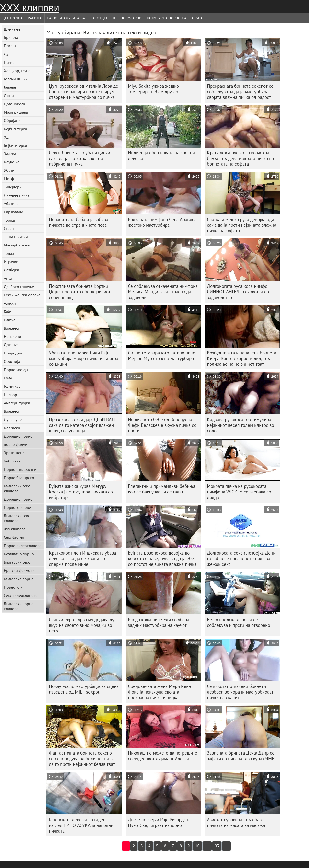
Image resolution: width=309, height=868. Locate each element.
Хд (6, 137)
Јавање (10, 87)
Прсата (10, 46)
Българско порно (19, 579)
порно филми (16, 444)
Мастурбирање (17, 245)
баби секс (12, 461)
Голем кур (12, 386)
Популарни (131, 18)
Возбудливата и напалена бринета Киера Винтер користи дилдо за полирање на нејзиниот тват (242, 358)
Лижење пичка (17, 195)
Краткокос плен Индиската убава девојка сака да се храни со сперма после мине (82, 558)
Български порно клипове (19, 606)
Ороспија (12, 361)
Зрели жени (14, 453)
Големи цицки (16, 79)
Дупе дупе (13, 419)
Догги (9, 96)
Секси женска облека (22, 295)
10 (197, 846)
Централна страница (22, 18)
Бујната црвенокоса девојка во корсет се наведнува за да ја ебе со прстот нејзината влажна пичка (162, 558)
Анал (8, 278)
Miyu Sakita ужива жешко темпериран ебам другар (153, 89)
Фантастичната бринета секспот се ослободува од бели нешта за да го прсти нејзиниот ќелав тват (82, 759)
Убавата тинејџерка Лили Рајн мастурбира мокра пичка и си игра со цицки (84, 358)
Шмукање (12, 29)
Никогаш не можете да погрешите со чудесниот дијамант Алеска (163, 756)
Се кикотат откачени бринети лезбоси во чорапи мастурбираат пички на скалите (240, 692)
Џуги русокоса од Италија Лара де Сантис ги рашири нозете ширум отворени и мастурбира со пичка (84, 92)
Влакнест (12, 328)
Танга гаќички (16, 237)
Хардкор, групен (18, 71)
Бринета (11, 37)
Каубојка (12, 162)
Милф (9, 179)
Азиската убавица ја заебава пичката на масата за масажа (236, 822)
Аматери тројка (17, 403)
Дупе (8, 54)
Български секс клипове (17, 488)
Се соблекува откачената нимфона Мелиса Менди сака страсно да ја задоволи (163, 292)
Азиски (10, 303)
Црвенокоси (15, 104)
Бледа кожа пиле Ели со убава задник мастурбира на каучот (159, 622)
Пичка (9, 62)
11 (207, 846)
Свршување (14, 212)
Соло (8, 378)
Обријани (12, 120)
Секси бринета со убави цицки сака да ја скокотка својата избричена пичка (80, 158)
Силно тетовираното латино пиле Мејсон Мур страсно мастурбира (162, 356)
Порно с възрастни (20, 469)
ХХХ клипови (30, 8)
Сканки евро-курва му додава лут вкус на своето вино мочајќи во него (83, 625)
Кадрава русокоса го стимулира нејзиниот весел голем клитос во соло (240, 425)
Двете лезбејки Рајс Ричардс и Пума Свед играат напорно (159, 822)
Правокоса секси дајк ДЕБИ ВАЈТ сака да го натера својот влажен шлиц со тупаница (82, 425)
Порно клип (14, 587)
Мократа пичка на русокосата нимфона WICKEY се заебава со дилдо (239, 492)
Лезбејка (11, 270)
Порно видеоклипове (23, 546)
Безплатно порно (19, 554)
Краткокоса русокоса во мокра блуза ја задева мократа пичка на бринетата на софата (240, 158)
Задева (10, 154)
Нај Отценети (103, 18)
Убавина (11, 204)
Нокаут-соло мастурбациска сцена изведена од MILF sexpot (84, 689)
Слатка (10, 320)
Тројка (9, 220)
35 (217, 846)
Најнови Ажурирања (66, 18)
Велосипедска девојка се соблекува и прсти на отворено (239, 622)
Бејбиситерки (16, 129)
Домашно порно (18, 436)
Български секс (17, 562)
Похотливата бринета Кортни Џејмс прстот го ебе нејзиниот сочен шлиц (80, 292)
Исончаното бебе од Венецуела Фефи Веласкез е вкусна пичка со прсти (162, 425)
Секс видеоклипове (21, 595)
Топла (9, 253)
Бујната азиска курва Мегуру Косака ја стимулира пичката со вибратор (81, 492)
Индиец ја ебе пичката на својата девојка (161, 155)
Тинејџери (13, 187)
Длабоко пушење (19, 287)
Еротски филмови (19, 570)
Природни (13, 353)
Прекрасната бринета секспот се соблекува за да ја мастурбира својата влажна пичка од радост (240, 92)
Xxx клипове (15, 529)
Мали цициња (16, 112)
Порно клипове (17, 507)
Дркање (11, 345)
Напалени (12, 336)
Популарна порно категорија (175, 18)
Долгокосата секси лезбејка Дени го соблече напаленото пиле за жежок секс (241, 558)
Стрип (9, 228)
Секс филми (14, 537)
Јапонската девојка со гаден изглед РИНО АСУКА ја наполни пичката (81, 825)
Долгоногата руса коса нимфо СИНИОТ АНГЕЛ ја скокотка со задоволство (238, 292)
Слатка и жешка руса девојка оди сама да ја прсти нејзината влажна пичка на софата (242, 225)
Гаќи (8, 311)
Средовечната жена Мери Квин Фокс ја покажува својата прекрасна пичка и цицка (160, 692)
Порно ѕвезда (16, 370)
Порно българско (19, 478)
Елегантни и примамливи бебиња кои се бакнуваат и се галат (162, 489)
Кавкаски (12, 428)
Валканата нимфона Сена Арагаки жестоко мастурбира (162, 222)
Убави (9, 170)
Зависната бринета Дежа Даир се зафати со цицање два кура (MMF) (241, 756)
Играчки (11, 262)
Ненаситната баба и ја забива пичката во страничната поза (79, 222)
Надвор (11, 395)
